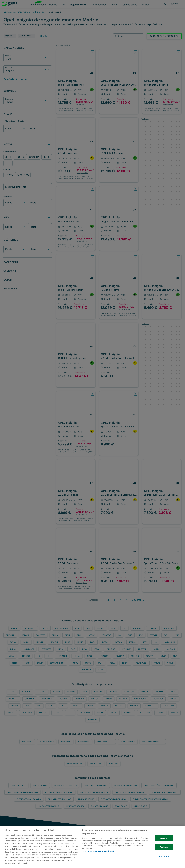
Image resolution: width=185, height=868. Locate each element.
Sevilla (57, 713)
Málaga (76, 706)
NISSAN (77, 656)
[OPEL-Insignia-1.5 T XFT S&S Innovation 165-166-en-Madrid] (76, 82)
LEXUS (72, 649)
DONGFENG (106, 635)
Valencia (128, 713)
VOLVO (157, 663)
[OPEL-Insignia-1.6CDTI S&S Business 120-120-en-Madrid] (162, 492)
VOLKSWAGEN (141, 663)
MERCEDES (25, 656)
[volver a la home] (13, 848)
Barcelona (129, 692)
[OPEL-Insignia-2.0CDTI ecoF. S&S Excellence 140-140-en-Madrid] (76, 560)
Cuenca (95, 699)
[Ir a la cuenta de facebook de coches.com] (179, 848)
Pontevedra (168, 706)
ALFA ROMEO (30, 628)
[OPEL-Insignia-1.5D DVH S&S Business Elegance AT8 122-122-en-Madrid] (76, 355)
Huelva (174, 699)
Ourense (119, 706)
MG (38, 656)
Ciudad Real (47, 699)
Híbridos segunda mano (49, 806)
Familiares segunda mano (60, 799)
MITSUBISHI (62, 656)
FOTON (13, 642)
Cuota (21, 121)
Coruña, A (79, 699)
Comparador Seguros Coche (165, 792)
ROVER (163, 656)
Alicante (42, 692)
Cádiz (173, 692)
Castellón (30, 699)
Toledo (114, 713)
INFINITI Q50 (66, 742)
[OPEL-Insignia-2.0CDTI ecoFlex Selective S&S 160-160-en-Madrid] (119, 355)
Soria (70, 713)
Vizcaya (160, 713)
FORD (177, 635)
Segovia (43, 713)
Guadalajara (140, 699)
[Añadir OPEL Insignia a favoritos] (92, 52)
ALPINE (45, 628)
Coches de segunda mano (96, 785)
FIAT (166, 635)
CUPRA (55, 635)
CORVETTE (40, 635)
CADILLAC (137, 628)
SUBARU (75, 663)
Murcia (90, 706)
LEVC (61, 649)
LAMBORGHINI (169, 642)
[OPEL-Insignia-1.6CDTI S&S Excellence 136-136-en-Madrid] (162, 82)
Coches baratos (18, 785)
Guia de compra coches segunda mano (151, 799)
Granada (123, 699)
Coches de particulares (66, 785)
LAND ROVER (29, 649)
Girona (109, 699)
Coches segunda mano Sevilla (94, 792)
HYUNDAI (54, 642)
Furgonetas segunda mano (113, 799)
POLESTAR (120, 656)
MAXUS (157, 649)
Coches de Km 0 (40, 785)
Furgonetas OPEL (75, 764)
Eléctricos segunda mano (29, 799)
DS (119, 635)
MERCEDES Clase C (105, 742)
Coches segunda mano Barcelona (22, 792)
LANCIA (13, 649)
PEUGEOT (104, 656)
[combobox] (6, 59)
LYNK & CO (111, 649)
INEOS (67, 642)
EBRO (130, 635)
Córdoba (64, 699)
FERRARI (153, 635)
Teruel (100, 713)
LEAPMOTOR (46, 649)
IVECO (105, 642)
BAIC (88, 628)
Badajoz (98, 692)
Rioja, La (11, 713)
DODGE (92, 635)
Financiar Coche (86, 799)
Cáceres (159, 692)
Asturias (71, 692)
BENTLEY (101, 628)
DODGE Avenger (47, 742)
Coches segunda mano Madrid (59, 792)
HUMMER (40, 642)
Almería (56, 692)
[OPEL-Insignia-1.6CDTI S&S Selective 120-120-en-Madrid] (76, 423)
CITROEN (25, 635)
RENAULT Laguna (128, 742)
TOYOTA (125, 663)
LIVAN (85, 649)
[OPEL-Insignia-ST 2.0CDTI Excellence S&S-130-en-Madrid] (76, 492)
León (39, 706)
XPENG (101, 670)
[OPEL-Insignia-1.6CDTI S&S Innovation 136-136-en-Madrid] (119, 150)
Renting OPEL (96, 764)
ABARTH (14, 628)
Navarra (104, 706)
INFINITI (80, 642)
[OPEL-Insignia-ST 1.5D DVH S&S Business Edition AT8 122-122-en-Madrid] (119, 82)
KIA (155, 642)
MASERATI (142, 649)
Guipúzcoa (158, 699)
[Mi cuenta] (171, 4)
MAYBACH (171, 649)
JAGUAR (132, 642)
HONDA (26, 642)
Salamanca (27, 713)
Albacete (26, 692)
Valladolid (145, 713)
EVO (141, 635)
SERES (15, 663)
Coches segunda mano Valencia (130, 792)
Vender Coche (141, 806)
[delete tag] (14, 36)
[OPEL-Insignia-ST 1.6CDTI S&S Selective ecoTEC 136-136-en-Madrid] (162, 560)
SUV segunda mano (99, 806)
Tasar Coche (121, 806)
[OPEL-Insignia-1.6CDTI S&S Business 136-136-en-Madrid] (162, 287)
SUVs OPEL (113, 764)
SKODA (27, 663)
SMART (40, 663)
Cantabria (13, 699)
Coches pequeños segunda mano (159, 785)
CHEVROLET (169, 628)
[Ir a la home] (9, 4)
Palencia (134, 706)
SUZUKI (88, 663)
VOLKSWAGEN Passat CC (153, 742)
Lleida (51, 706)
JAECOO (118, 642)
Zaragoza (93, 720)
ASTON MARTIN (61, 628)
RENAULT (150, 656)
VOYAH (170, 663)
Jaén (27, 706)
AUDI (77, 628)
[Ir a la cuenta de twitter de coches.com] (156, 848)
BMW (114, 628)
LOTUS (97, 649)
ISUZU (93, 642)
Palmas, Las (151, 706)
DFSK (79, 635)
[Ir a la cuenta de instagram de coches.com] (167, 848)
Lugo (63, 706)
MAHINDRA (127, 649)
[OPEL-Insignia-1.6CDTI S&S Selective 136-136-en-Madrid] (76, 218)
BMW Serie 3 (27, 742)
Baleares (113, 692)
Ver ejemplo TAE (82, 104)
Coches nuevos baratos (126, 785)
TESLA (112, 663)
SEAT (175, 656)
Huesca (15, 706)
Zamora (175, 713)
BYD (124, 628)
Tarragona (85, 713)
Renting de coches (75, 806)
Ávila (85, 692)
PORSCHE (135, 656)
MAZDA (11, 656)
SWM (100, 663)
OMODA (90, 656)
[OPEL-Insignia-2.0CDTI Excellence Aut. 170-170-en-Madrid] (76, 150)
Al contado (10, 121)
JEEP (145, 642)
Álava (12, 692)
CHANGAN (153, 628)
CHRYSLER (10, 635)
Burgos (145, 692)
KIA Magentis (84, 742)
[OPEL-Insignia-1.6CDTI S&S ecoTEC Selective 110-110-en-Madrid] (119, 218)
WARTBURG (86, 670)
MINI (49, 656)
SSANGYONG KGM (57, 663)
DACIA (67, 635)
